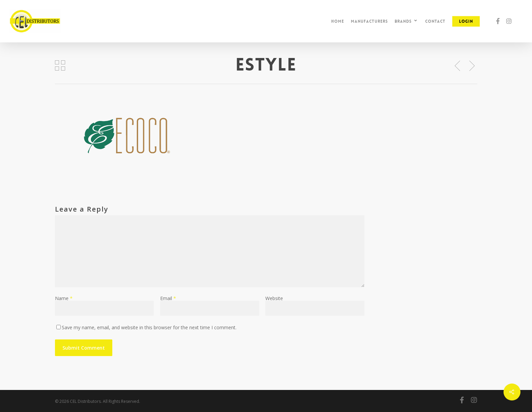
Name (64, 298)
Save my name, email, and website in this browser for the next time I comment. (149, 327)
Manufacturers (369, 21)
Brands (406, 21)
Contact (435, 21)
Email (168, 298)
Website (274, 298)
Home (338, 21)
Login (466, 21)
